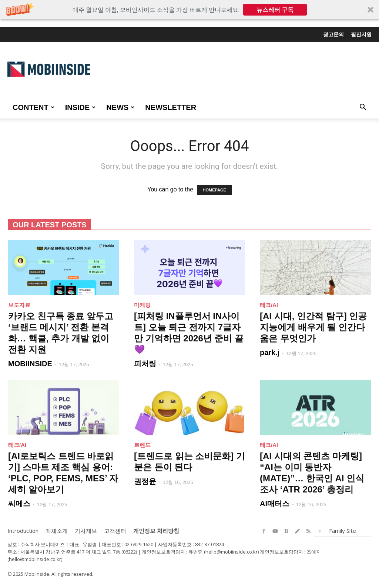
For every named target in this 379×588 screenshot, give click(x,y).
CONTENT (33, 107)
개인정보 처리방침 (156, 531)
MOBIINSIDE (30, 364)
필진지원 (361, 34)
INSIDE (81, 107)
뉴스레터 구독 (275, 10)
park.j (270, 353)
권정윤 (145, 481)
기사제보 (86, 531)
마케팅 (142, 305)
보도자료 (19, 305)
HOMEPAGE (214, 190)
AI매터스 (275, 504)
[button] (189, 10)
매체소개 (57, 531)
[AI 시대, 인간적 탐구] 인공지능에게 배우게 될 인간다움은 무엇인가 (313, 327)
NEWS (120, 107)
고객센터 (115, 531)
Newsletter (171, 107)
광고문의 (333, 34)
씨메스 (19, 504)
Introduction (23, 531)
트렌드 (142, 445)
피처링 (145, 364)
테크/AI (269, 305)
